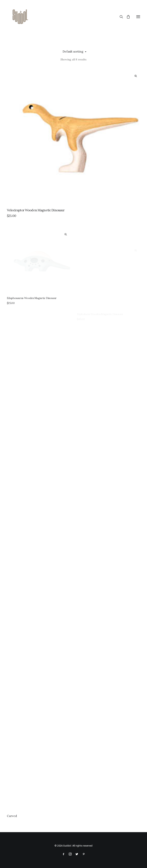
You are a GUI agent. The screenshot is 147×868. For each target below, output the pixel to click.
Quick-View (136, 76)
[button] (138, 17)
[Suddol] (20, 17)
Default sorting (73, 51)
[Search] (120, 17)
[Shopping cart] (127, 17)
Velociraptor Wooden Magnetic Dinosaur (36, 210)
